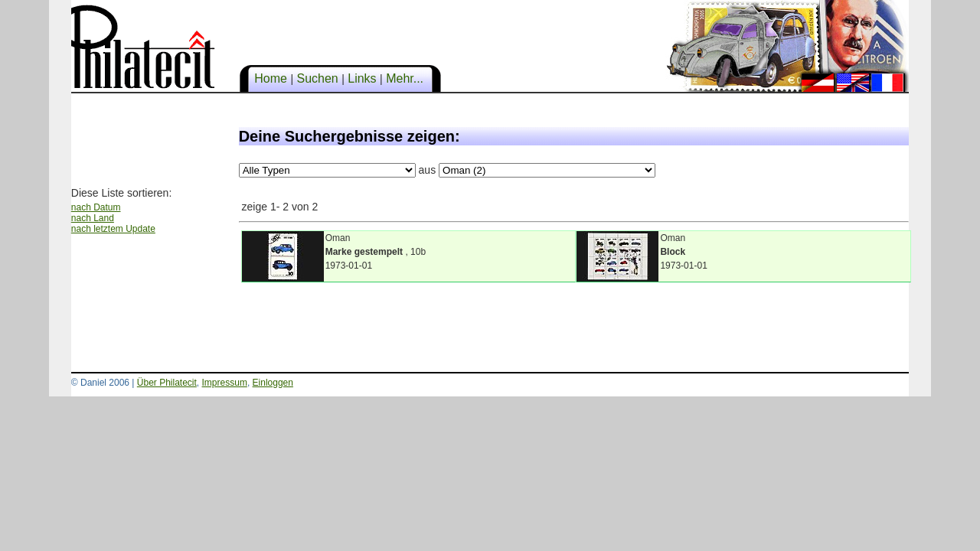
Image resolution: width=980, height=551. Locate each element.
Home (271, 78)
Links (362, 78)
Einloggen (273, 383)
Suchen (317, 78)
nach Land (93, 218)
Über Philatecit (167, 383)
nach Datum (96, 207)
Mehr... (405, 78)
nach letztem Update (113, 229)
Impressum (225, 383)
